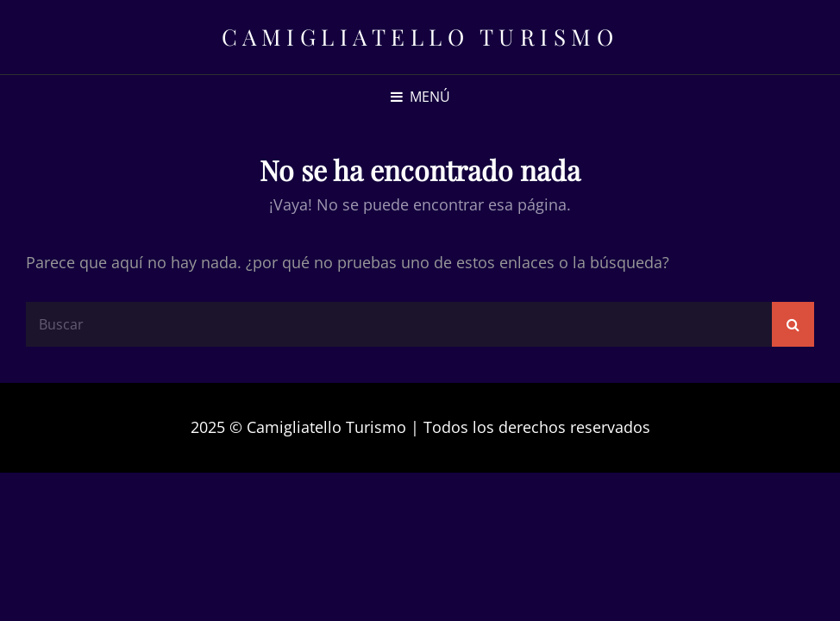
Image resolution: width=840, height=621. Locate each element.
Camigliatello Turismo (420, 37)
